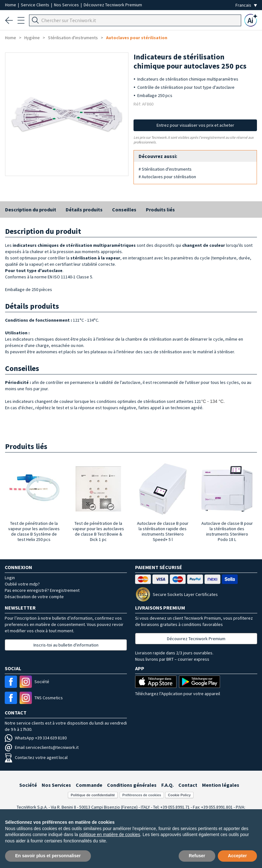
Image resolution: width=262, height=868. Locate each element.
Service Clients (36, 5)
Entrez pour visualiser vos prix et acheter (195, 125)
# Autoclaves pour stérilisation (167, 177)
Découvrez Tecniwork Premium (113, 5)
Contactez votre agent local (36, 757)
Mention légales (221, 785)
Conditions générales (132, 785)
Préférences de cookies (142, 795)
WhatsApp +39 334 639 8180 (36, 738)
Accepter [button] (237, 856)
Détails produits (84, 209)
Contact (188, 785)
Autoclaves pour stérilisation (137, 38)
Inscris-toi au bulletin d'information (66, 645)
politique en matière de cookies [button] (110, 835)
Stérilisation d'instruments (73, 38)
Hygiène (32, 38)
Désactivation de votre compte (34, 597)
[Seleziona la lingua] (246, 5)
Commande (89, 785)
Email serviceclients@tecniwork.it (42, 747)
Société (28, 785)
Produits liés (160, 209)
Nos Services (67, 5)
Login (10, 578)
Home (11, 5)
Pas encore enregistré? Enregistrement (42, 590)
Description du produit (31, 209)
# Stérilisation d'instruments (165, 169)
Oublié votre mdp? (22, 584)
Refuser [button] (197, 856)
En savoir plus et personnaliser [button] (48, 856)
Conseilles (124, 209)
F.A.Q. (167, 785)
